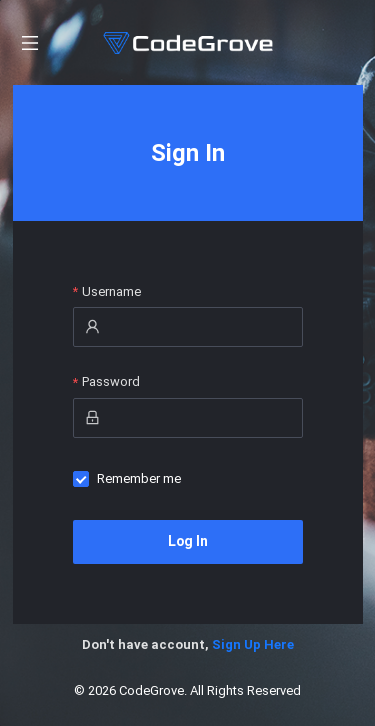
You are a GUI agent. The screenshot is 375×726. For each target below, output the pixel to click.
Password (111, 381)
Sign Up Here (253, 644)
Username (111, 291)
